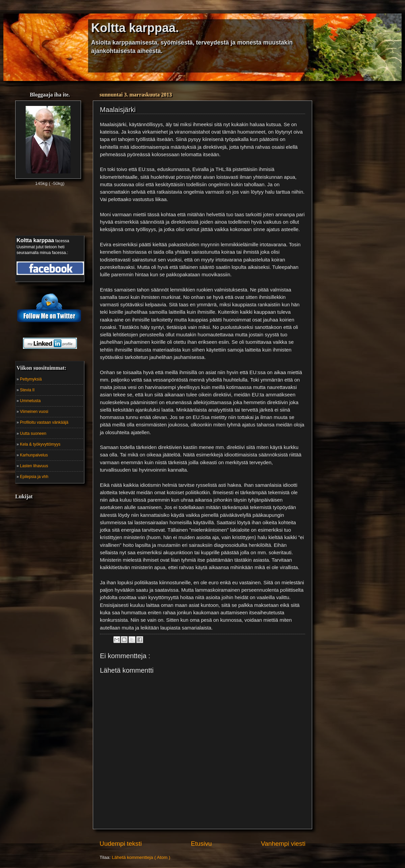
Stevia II (27, 390)
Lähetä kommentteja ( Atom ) (141, 857)
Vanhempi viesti (283, 844)
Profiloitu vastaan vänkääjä (44, 422)
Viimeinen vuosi (34, 412)
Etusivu (201, 844)
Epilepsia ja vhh (34, 477)
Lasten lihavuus (34, 466)
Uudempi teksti (121, 844)
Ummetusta (30, 401)
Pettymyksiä (31, 379)
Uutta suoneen (33, 433)
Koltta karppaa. (135, 28)
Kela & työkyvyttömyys (40, 444)
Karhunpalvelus (34, 455)
